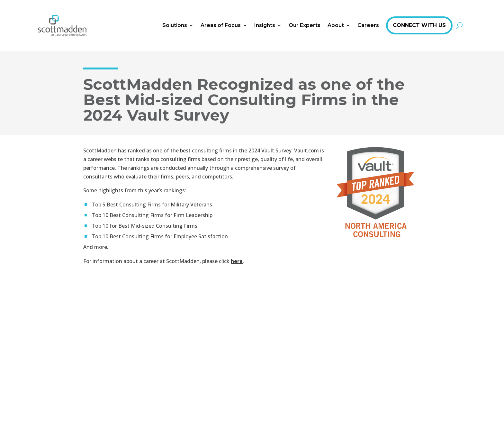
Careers (368, 25)
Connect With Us (419, 25)
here (237, 261)
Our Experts (305, 25)
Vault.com (306, 150)
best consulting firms (206, 150)
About (336, 25)
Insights (265, 25)
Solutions (175, 25)
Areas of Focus (221, 25)
